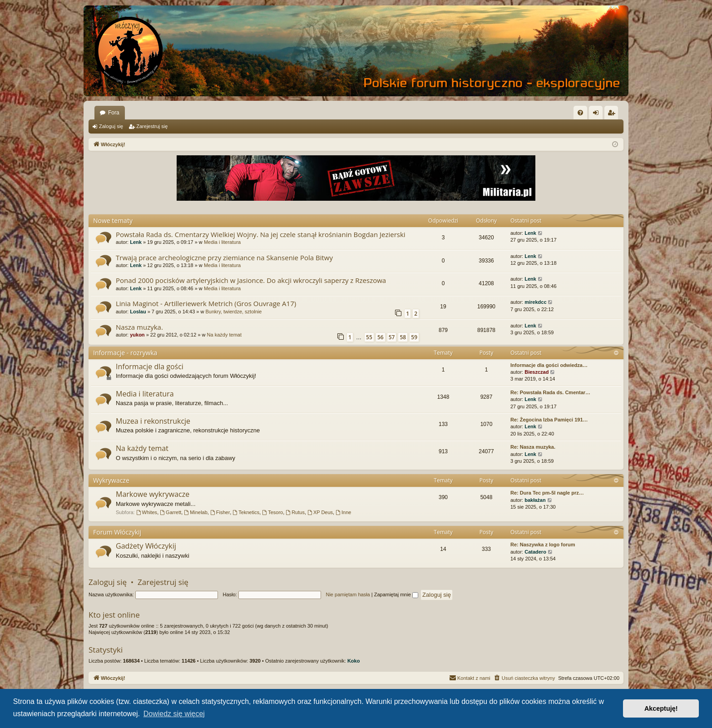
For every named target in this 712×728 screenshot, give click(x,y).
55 (369, 337)
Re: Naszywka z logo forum (543, 545)
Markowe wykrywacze (153, 494)
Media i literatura (222, 242)
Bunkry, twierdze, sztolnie (234, 312)
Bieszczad (536, 372)
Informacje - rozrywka (125, 353)
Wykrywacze (111, 480)
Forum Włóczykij (117, 532)
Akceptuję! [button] (661, 708)
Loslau (138, 312)
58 (403, 337)
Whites (147, 512)
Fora (114, 113)
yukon (137, 335)
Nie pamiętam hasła (348, 594)
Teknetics (246, 512)
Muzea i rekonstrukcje (153, 421)
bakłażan (535, 500)
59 (414, 337)
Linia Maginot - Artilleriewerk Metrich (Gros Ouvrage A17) (206, 303)
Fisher (220, 512)
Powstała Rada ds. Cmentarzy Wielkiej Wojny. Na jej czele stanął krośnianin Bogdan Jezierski (261, 234)
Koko (354, 661)
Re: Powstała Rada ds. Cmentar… (550, 392)
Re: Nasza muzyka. (533, 447)
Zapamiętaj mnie (396, 594)
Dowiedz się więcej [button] (174, 714)
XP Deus (320, 512)
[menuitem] (580, 113)
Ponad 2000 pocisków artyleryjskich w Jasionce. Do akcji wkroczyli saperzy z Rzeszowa (251, 280)
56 (381, 337)
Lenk (136, 242)
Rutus (295, 512)
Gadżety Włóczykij (146, 546)
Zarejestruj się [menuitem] (613, 114)
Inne (343, 512)
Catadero (535, 552)
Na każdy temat (224, 335)
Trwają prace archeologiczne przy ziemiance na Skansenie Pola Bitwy (224, 258)
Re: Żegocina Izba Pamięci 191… (549, 420)
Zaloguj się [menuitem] (598, 114)
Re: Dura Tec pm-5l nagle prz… (547, 493)
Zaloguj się (111, 126)
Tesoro (272, 512)
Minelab (195, 512)
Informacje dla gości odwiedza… (549, 365)
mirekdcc (535, 302)
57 (392, 337)
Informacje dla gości (150, 366)
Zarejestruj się (152, 126)
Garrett (171, 512)
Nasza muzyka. (139, 327)
